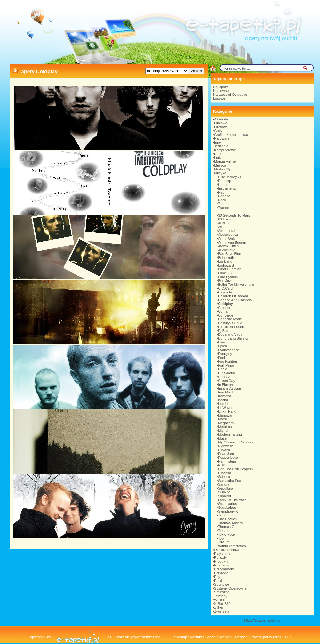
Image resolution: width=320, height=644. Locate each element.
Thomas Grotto (230, 527)
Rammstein (227, 461)
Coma (223, 311)
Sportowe (221, 584)
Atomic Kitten (228, 246)
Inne (217, 142)
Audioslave (227, 250)
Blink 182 (225, 273)
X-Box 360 (222, 604)
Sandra (224, 484)
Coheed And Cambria (235, 300)
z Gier (219, 607)
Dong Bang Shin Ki (233, 338)
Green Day (226, 381)
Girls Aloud (226, 373)
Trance (223, 208)
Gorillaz (224, 377)
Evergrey (225, 354)
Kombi (223, 404)
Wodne (220, 600)
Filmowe (221, 123)
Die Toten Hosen (231, 327)
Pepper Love (228, 458)
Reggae (224, 196)
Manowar (225, 415)
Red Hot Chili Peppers (235, 469)
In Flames (226, 384)
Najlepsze (221, 87)
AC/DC (223, 223)
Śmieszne (222, 592)
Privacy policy (261, 637)
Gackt (223, 369)
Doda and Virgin (231, 334)
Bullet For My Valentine (236, 285)
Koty (218, 154)
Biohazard (226, 265)
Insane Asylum (229, 388)
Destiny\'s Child (230, 323)
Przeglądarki (224, 569)
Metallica (225, 427)
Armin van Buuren (232, 242)
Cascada (225, 292)
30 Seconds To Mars (234, 215)
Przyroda (221, 573)
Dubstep (224, 181)
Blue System (228, 277)
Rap (221, 192)
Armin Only (227, 238)
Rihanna (224, 473)
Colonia (224, 308)
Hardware (222, 138)
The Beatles (227, 519)
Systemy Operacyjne (230, 588)
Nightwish (226, 446)
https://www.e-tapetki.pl (262, 620)
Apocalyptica (228, 235)
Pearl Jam (226, 454)
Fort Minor (226, 365)
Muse (222, 438)
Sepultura (225, 488)
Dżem (223, 342)
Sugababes (227, 508)
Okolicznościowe (227, 550)
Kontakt (196, 637)
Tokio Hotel (227, 534)
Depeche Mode (230, 319)
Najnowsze (222, 91)
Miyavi (223, 431)
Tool (221, 538)
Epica (222, 346)
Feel (221, 358)
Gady (218, 131)
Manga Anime (225, 161)
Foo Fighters (228, 361)
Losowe (219, 98)
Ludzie (219, 158)
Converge (226, 315)
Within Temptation (232, 546)
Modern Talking (230, 434)
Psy (217, 577)
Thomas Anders (230, 523)
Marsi (222, 419)
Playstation (223, 554)
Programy (222, 565)
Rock (222, 200)
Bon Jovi (225, 281)
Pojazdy (220, 557)
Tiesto (223, 531)
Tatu (221, 515)
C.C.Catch (226, 288)
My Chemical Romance (236, 442)
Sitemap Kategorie (233, 637)
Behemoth (226, 258)
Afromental (226, 231)
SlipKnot (224, 496)
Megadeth (226, 423)
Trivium (224, 542)
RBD (222, 465)
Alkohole (221, 119)
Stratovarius (227, 504)
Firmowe (221, 127)
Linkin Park (227, 411)
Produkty (221, 561)
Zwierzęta (222, 611)
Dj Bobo (224, 331)
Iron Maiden (227, 392)
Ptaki (218, 581)
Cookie (210, 637)
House (223, 185)
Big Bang (225, 261)
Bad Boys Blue (229, 254)
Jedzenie (221, 146)
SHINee (224, 492)
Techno (224, 204)
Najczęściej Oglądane (230, 95)
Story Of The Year (232, 500)
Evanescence (228, 350)
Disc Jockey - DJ (231, 177)
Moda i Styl (223, 169)
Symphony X (228, 511)
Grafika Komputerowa (231, 135)
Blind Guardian (230, 269)
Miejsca (220, 165)
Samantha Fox (229, 481)
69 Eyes (224, 219)
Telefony (221, 596)
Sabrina (224, 477)
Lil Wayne (226, 408)
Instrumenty (227, 188)
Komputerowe (225, 150)
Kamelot (224, 396)
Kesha (223, 400)
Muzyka (220, 173)
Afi (220, 227)
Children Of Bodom (233, 296)
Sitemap (180, 637)
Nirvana (224, 450)
